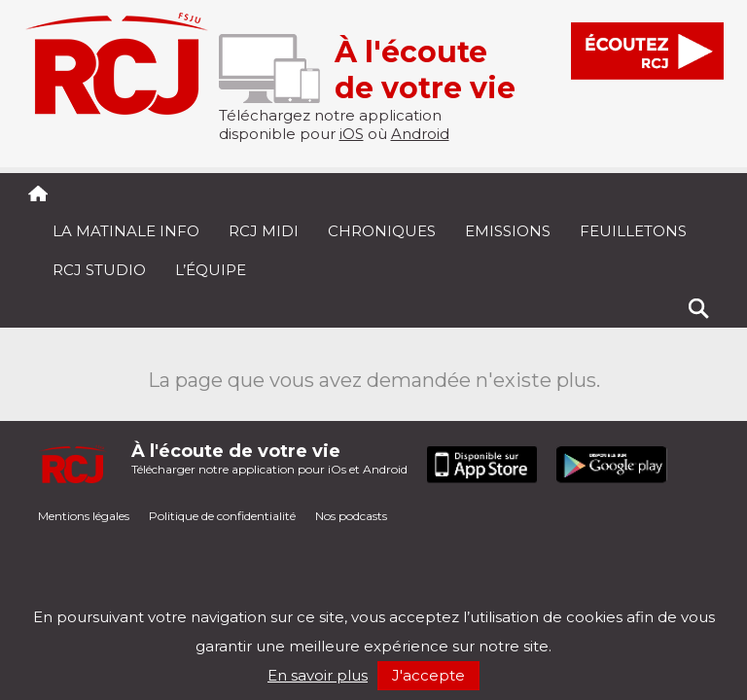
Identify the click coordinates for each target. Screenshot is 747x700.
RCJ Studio (99, 270)
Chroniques (382, 231)
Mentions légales (84, 516)
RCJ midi (264, 231)
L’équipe (211, 270)
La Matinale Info (126, 231)
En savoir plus (318, 675)
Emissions (508, 231)
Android (420, 134)
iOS (352, 134)
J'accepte (428, 675)
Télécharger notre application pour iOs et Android (269, 458)
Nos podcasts (351, 516)
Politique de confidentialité (222, 516)
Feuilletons (633, 231)
